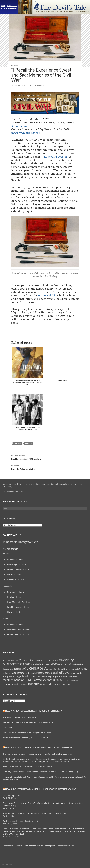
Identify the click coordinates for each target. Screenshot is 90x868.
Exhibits (15, 65)
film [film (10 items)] (12, 673)
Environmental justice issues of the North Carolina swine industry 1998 (34, 813)
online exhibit (47, 295)
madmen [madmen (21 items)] (63, 676)
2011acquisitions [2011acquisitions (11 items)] (10, 660)
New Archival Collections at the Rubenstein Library (34, 711)
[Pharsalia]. (8, 727)
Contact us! (18, 492)
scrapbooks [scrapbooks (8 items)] (23, 684)
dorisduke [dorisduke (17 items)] (19, 669)
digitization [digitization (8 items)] (79, 664)
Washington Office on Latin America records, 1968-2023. (28, 722)
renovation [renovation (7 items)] (74, 680)
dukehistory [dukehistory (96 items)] (35, 668)
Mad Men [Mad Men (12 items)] (73, 677)
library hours (19, 126)
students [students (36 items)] (33, 684)
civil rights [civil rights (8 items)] (45, 664)
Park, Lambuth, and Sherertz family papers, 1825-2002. (27, 733)
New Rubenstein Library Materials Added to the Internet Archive (41, 789)
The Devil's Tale (7, 865)
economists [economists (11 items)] (74, 669)
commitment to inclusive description (39, 846)
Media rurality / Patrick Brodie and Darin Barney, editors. (28, 767)
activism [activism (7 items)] (37, 660)
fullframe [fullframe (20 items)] (19, 673)
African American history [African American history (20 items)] (17, 664)
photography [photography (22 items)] (55, 680)
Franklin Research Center (18, 569)
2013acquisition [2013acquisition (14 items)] (26, 660)
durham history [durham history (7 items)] (63, 669)
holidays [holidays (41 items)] (63, 672)
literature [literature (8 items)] (44, 677)
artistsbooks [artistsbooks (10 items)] (36, 664)
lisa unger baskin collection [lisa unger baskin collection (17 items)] (26, 676)
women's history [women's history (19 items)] (49, 684)
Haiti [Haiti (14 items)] (27, 673)
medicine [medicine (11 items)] (29, 680)
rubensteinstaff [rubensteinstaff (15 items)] (10, 684)
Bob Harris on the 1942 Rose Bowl (45, 457)
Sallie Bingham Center (17, 565)
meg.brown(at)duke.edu (26, 133)
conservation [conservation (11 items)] (68, 664)
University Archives (16, 579)
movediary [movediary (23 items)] (40, 680)
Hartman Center (14, 574)
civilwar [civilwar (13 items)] (53, 664)
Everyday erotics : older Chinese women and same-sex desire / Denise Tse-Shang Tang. (40, 772)
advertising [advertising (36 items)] (66, 660)
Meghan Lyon (38, 85)
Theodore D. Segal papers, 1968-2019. (20, 717)
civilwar (17, 444)
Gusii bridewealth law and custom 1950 (20, 821)
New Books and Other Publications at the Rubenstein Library (39, 747)
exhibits (28, 444)
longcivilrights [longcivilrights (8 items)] (53, 677)
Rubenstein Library (16, 560)
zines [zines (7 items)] (69, 684)
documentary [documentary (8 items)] (8, 669)
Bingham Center (14, 597)
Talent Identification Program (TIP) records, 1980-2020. (27, 738)
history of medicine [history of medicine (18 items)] (47, 673)
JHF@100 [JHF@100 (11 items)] (7, 677)
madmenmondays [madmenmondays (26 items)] (14, 680)
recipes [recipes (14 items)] (66, 680)
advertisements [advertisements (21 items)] (49, 660)
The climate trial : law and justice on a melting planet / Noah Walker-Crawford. (37, 754)
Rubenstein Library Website (21, 542)
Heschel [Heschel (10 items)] (33, 673)
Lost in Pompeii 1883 (12, 795)
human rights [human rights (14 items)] (76, 673)
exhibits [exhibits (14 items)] (7, 673)
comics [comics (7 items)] (60, 664)
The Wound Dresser (55, 157)
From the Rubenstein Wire (45, 467)
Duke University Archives (18, 602)
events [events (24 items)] (83, 668)
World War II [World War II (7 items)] (63, 684)
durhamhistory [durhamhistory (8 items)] (52, 669)
